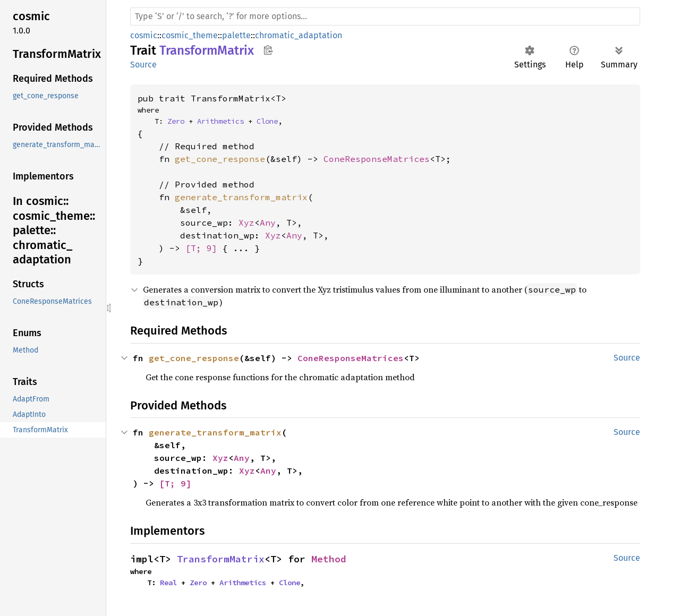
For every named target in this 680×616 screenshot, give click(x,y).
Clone (267, 121)
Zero (176, 121)
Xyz (246, 223)
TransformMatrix (221, 559)
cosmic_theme (190, 35)
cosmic (144, 35)
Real (168, 583)
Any (268, 223)
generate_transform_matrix (241, 197)
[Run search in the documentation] (385, 16)
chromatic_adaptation (299, 35)
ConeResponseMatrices (377, 159)
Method (329, 559)
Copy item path (268, 50)
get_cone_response (220, 159)
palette (236, 35)
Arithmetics (220, 121)
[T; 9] (201, 248)
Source (143, 65)
